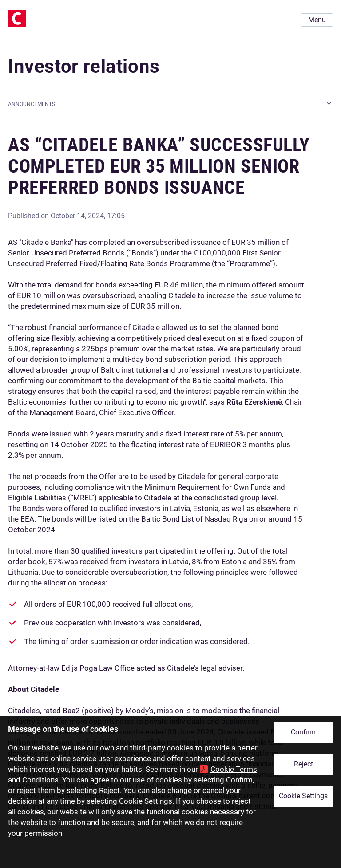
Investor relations (84, 66)
